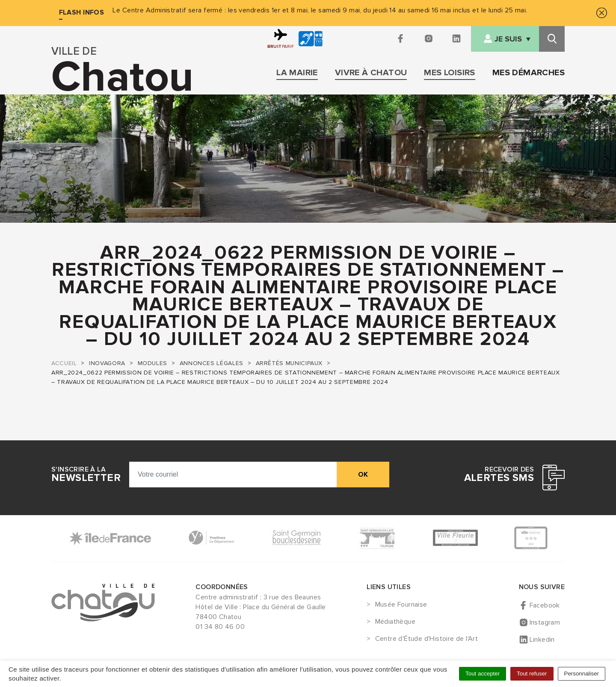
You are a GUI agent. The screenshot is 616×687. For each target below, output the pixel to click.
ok (363, 475)
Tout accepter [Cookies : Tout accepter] (483, 674)
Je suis (508, 39)
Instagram (545, 622)
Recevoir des (499, 475)
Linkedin (542, 640)
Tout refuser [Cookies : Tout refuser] (532, 674)
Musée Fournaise (401, 605)
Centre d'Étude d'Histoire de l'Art (427, 639)
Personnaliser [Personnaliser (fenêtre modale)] (582, 674)
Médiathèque (395, 622)
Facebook (545, 605)
